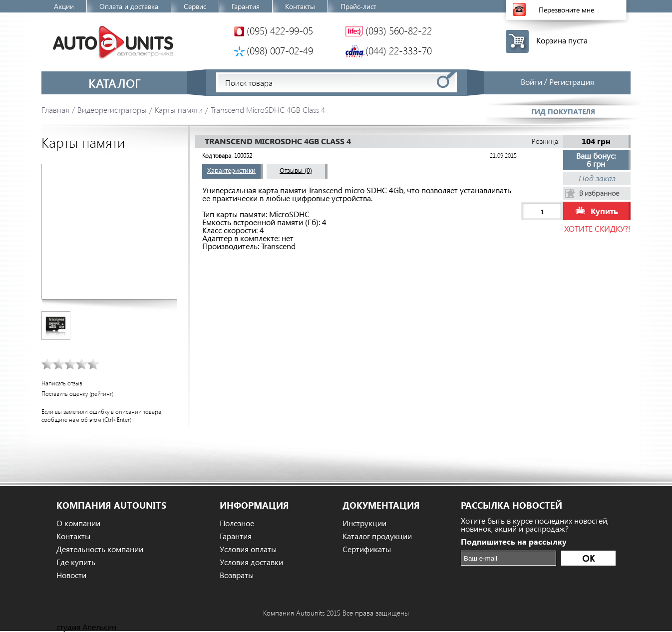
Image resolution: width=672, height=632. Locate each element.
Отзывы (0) (296, 170)
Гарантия (246, 6)
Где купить (76, 562)
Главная (55, 110)
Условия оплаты (248, 549)
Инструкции (364, 523)
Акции (64, 6)
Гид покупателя (563, 112)
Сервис (195, 6)
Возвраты (237, 575)
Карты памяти (179, 110)
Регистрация (572, 82)
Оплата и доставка (129, 6)
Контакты (300, 6)
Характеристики (231, 170)
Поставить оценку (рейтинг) (77, 394)
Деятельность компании (100, 549)
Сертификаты (367, 549)
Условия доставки (251, 562)
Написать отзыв (62, 383)
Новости (71, 575)
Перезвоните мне (566, 10)
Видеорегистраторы (112, 110)
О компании (78, 523)
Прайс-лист (358, 6)
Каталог (115, 83)
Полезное (237, 523)
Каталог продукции (377, 536)
